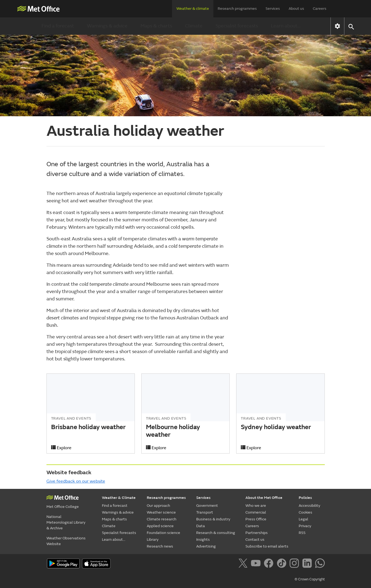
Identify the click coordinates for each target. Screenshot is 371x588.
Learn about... (286, 26)
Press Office (256, 519)
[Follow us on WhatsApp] (320, 564)
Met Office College (63, 507)
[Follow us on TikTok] (283, 564)
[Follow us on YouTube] (257, 564)
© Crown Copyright (310, 579)
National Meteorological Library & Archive (66, 522)
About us (296, 9)
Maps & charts (156, 26)
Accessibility (309, 506)
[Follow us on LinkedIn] (308, 564)
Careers (320, 9)
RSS (302, 533)
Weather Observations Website (66, 541)
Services (273, 9)
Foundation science (163, 533)
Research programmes (237, 9)
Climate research (162, 519)
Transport (205, 512)
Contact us (255, 540)
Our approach (158, 506)
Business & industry (213, 519)
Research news (160, 546)
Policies (305, 498)
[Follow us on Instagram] (295, 564)
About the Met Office (264, 498)
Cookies (305, 512)
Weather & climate (193, 9)
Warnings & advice (107, 26)
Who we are (256, 506)
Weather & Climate (119, 498)
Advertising (206, 546)
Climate (194, 26)
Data (201, 526)
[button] (351, 26)
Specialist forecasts (237, 26)
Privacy (305, 526)
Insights (203, 540)
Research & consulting (216, 533)
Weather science (161, 512)
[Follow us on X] (244, 564)
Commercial (256, 512)
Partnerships (257, 533)
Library (153, 540)
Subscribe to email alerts (267, 546)
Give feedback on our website (76, 481)
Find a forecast (58, 26)
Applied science (160, 526)
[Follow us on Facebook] (270, 564)
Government (207, 506)
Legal (303, 519)
